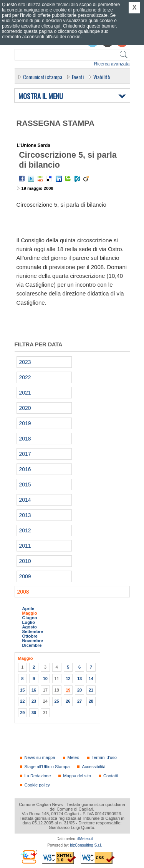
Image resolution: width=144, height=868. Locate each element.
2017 (25, 454)
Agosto (30, 627)
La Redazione (38, 776)
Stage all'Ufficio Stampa (47, 767)
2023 (25, 362)
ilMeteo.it (85, 839)
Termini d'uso (104, 757)
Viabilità (102, 77)
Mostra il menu (41, 96)
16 (34, 690)
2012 (25, 530)
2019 (25, 423)
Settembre (33, 631)
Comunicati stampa (43, 77)
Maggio (30, 613)
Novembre (33, 641)
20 (79, 690)
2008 (23, 592)
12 (68, 679)
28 (91, 701)
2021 (25, 393)
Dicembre (32, 645)
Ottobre (30, 636)
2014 (25, 500)
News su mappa (40, 757)
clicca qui (51, 26)
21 (91, 690)
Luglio (29, 622)
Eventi (78, 77)
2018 (25, 439)
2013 (25, 515)
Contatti (111, 776)
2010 (25, 561)
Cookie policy (37, 785)
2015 (25, 485)
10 (45, 679)
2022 (25, 377)
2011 (25, 546)
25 (56, 701)
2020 (25, 408)
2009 (25, 576)
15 (22, 690)
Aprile (28, 609)
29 (22, 713)
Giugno (30, 618)
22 (22, 701)
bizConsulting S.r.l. (86, 845)
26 (68, 701)
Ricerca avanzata (112, 64)
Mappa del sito (77, 776)
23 (34, 701)
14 (91, 679)
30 (34, 713)
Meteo (74, 757)
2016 (25, 469)
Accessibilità (94, 767)
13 (79, 679)
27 (79, 701)
